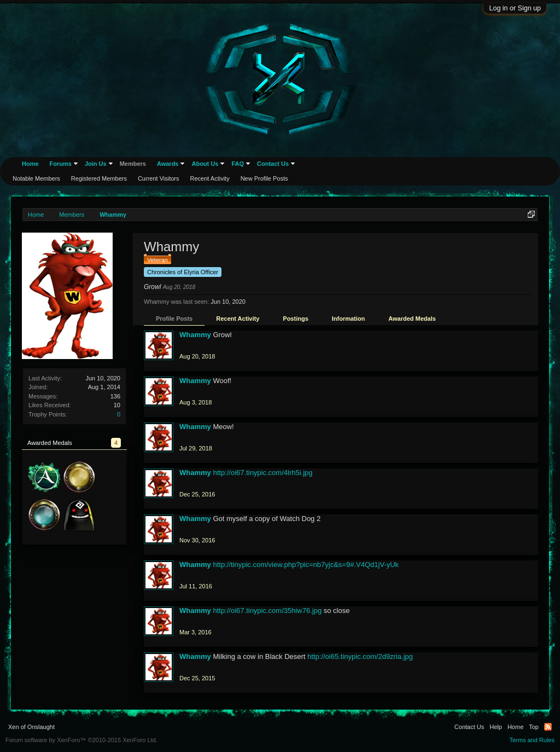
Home (30, 164)
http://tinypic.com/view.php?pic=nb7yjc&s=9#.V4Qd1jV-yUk (306, 565)
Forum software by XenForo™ (81, 740)
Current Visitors (159, 178)
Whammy (195, 335)
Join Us (96, 164)
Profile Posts (174, 319)
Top (534, 727)
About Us (205, 164)
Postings (295, 319)
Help (496, 727)
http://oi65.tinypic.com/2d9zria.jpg (360, 656)
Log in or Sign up (515, 8)
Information (349, 319)
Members (133, 164)
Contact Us (273, 164)
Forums (61, 164)
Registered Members (99, 178)
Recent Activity (238, 319)
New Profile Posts (264, 178)
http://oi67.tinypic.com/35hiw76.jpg (267, 611)
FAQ (238, 164)
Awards (168, 164)
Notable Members (36, 178)
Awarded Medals (412, 319)
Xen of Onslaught (31, 727)
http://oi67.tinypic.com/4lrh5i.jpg (262, 473)
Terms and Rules (532, 740)
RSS (548, 727)
